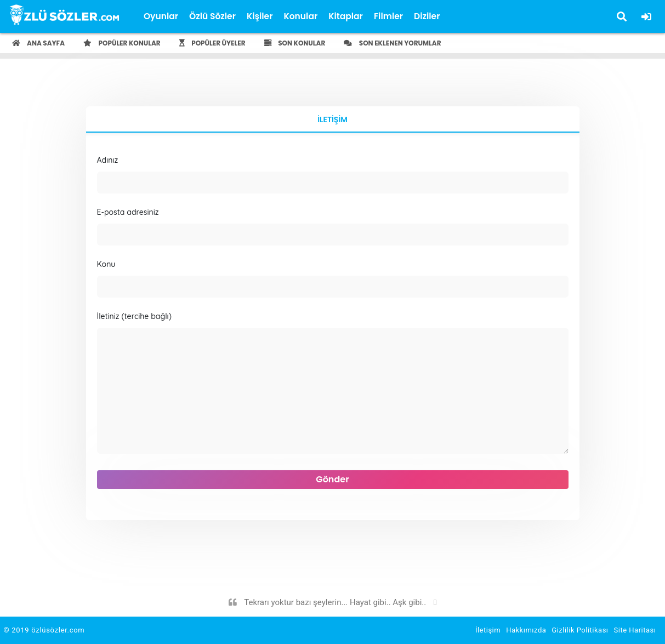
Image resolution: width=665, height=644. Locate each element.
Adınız (333, 174)
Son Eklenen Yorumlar (392, 43)
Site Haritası (635, 630)
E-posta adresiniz (333, 226)
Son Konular (295, 43)
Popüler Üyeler (212, 43)
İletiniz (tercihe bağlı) (333, 384)
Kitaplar (346, 16)
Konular (300, 16)
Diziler (427, 16)
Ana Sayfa (39, 43)
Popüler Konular (122, 43)
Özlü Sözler (212, 16)
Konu (333, 278)
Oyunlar (161, 16)
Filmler (388, 16)
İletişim (332, 119)
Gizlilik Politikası (580, 630)
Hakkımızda (526, 630)
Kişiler (260, 16)
